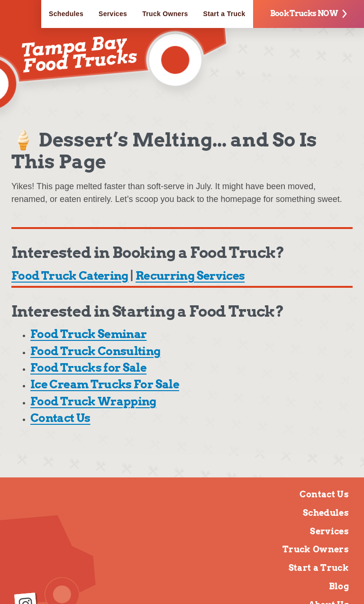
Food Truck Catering (70, 276)
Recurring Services (190, 276)
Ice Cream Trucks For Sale (105, 384)
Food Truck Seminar (88, 334)
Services (113, 14)
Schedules (66, 14)
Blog (339, 586)
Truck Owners (165, 14)
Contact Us (60, 418)
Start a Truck (224, 14)
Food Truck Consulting (96, 351)
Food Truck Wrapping (93, 401)
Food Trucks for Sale (88, 368)
